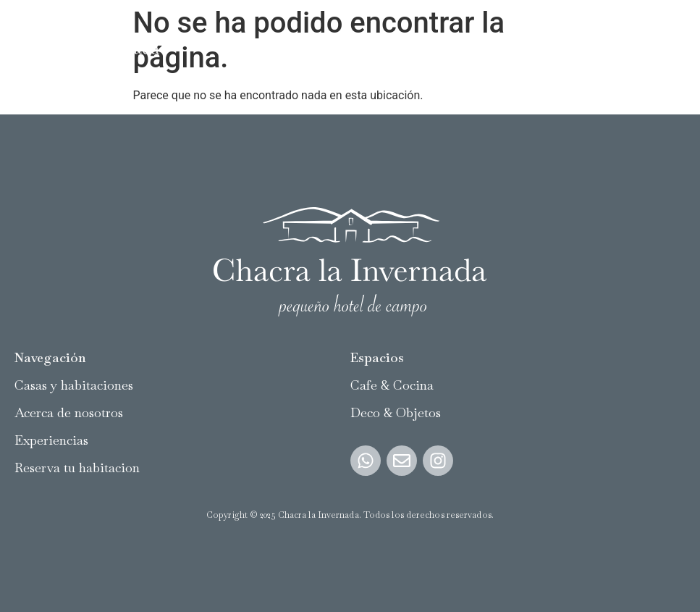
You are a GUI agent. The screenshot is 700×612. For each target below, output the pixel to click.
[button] (674, 44)
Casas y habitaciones (74, 385)
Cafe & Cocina (392, 385)
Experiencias (51, 440)
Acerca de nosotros (69, 412)
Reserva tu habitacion (77, 468)
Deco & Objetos (396, 412)
